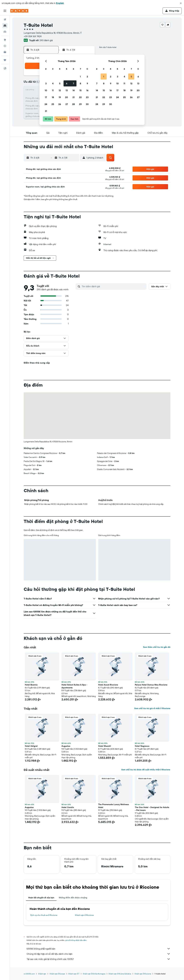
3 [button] (46, 83)
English (60, 3)
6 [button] (67, 83)
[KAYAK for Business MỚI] (5, 52)
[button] (181, 3)
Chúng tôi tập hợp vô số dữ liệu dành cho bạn (98, 954)
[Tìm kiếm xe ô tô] (5, 32)
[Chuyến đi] (5, 60)
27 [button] (67, 104)
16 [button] (87, 90)
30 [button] (87, 104)
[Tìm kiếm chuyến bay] (5, 20)
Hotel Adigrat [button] (31, 746)
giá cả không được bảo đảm (76, 940)
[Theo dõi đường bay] (5, 46)
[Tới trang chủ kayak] (19, 11)
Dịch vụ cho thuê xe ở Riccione (44, 915)
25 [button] (53, 104)
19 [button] (60, 97)
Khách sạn (42, 974)
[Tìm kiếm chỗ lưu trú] (5, 26)
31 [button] (46, 111)
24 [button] (46, 104)
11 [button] (53, 90)
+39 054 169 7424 (33, 36)
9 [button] (87, 83)
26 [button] (60, 104)
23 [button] (87, 97)
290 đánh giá (46, 40)
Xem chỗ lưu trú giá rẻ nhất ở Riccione (152, 708)
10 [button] (46, 90)
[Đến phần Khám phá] (5, 40)
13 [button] (67, 90)
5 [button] (60, 83)
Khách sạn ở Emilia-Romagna (94, 974)
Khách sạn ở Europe (57, 974)
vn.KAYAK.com (29, 974)
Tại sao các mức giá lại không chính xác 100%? (98, 959)
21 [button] (74, 97)
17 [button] (46, 97)
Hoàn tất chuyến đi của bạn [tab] (41, 898)
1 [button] (80, 77)
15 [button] (80, 90)
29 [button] (80, 104)
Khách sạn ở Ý (74, 974)
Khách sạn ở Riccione (84, 915)
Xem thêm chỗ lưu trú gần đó (157, 647)
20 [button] (67, 97)
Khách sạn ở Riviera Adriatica (120, 974)
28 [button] (73, 104)
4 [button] (53, 83)
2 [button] (87, 77)
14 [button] (74, 90)
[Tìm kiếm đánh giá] (113, 286)
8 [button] (80, 83)
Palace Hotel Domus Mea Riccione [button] (151, 685)
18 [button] (53, 97)
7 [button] (73, 83)
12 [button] (60, 90)
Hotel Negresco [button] (142, 746)
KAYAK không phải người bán (98, 949)
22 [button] (80, 97)
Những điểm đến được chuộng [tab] (73, 898)
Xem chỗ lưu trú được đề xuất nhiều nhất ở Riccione (146, 770)
